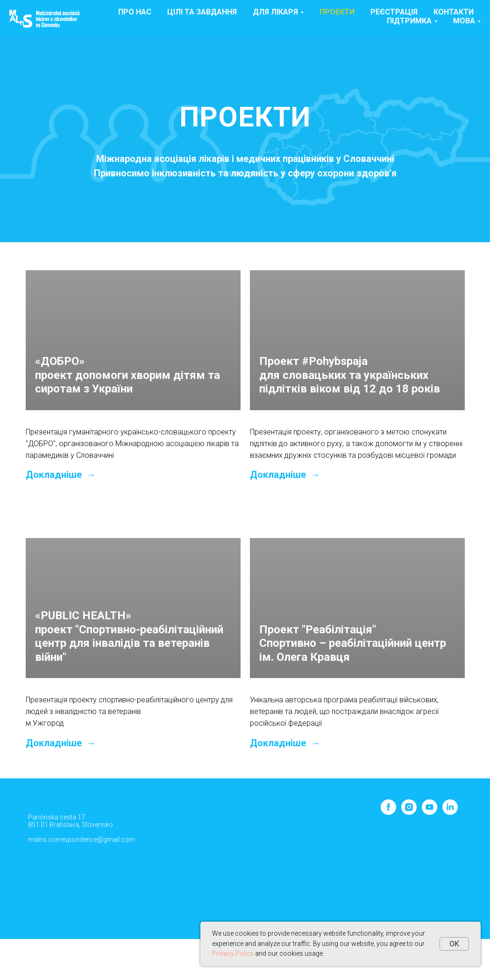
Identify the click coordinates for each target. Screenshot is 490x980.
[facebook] (388, 812)
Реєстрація (394, 12)
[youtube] (430, 812)
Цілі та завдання (202, 12)
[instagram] (409, 812)
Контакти (454, 12)
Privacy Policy (233, 953)
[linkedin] (450, 812)
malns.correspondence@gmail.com (82, 840)
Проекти (337, 12)
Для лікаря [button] (275, 12)
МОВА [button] (464, 21)
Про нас (135, 12)
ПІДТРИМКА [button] (409, 21)
